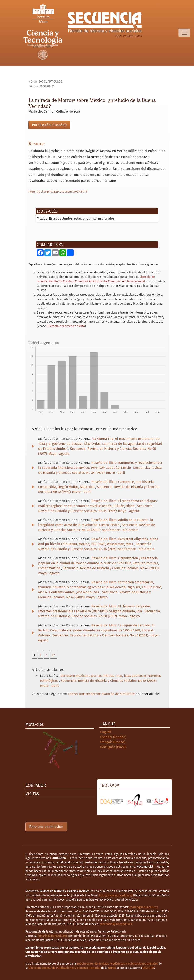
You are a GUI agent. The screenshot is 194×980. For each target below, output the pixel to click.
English (106, 732)
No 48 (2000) (37, 82)
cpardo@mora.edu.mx (144, 907)
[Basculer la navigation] (184, 33)
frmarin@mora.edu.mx (52, 936)
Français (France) (113, 742)
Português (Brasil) (113, 747)
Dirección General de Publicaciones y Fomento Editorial (64, 968)
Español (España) (113, 737)
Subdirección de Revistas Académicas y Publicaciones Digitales (117, 964)
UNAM (112, 968)
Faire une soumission (46, 827)
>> (54, 655)
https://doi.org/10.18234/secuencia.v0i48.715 (58, 192)
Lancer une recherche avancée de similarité (101, 694)
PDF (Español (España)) (49, 125)
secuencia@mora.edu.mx (116, 924)
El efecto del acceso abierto (66, 326)
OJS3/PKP (148, 968)
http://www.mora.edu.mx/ (116, 895)
